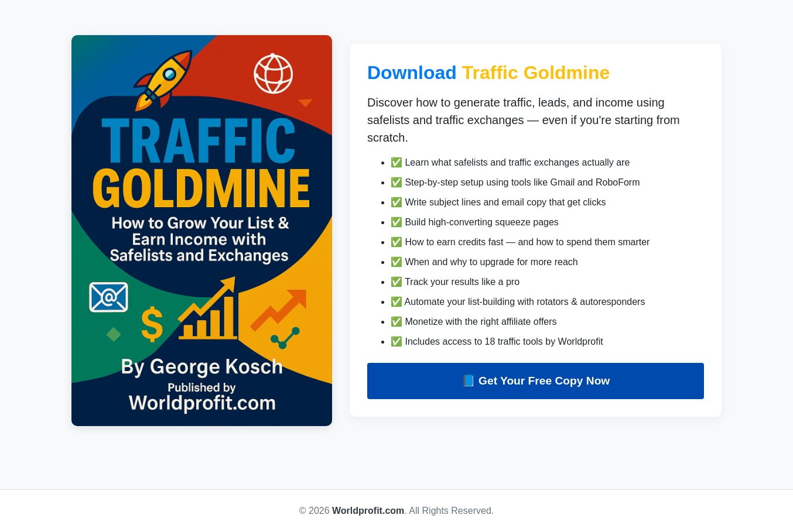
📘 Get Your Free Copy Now (536, 381)
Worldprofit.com (368, 511)
